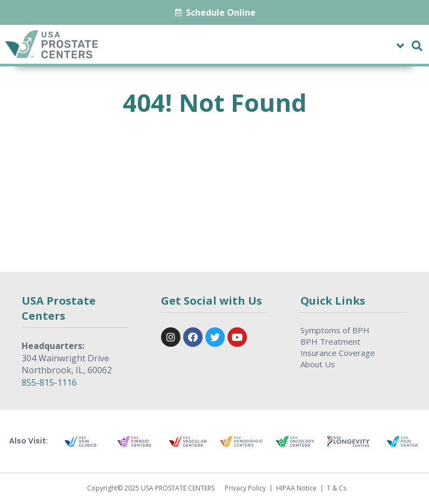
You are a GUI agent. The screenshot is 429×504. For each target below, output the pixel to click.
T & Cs (337, 488)
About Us (318, 364)
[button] (401, 46)
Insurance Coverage (338, 353)
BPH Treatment (330, 341)
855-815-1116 (49, 382)
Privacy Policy (245, 488)
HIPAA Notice (296, 488)
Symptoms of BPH (335, 330)
